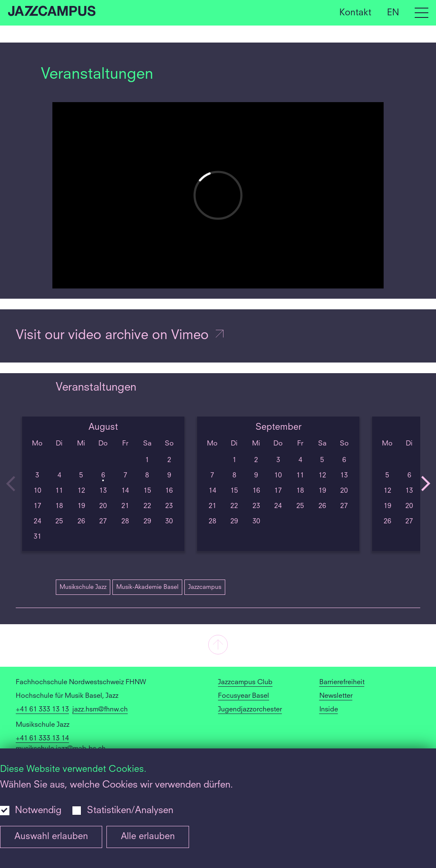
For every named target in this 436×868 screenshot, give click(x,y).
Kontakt (355, 13)
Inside (329, 710)
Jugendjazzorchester (250, 710)
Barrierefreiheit (342, 682)
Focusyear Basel (244, 696)
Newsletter (336, 696)
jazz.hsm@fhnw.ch (100, 710)
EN (393, 13)
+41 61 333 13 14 (42, 739)
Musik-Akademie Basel (147, 587)
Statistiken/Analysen (130, 811)
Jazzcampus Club (245, 682)
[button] (218, 645)
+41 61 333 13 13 (42, 710)
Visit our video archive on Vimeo (120, 336)
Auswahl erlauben (51, 837)
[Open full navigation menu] (422, 13)
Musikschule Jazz (83, 587)
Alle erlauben (148, 837)
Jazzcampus (205, 587)
